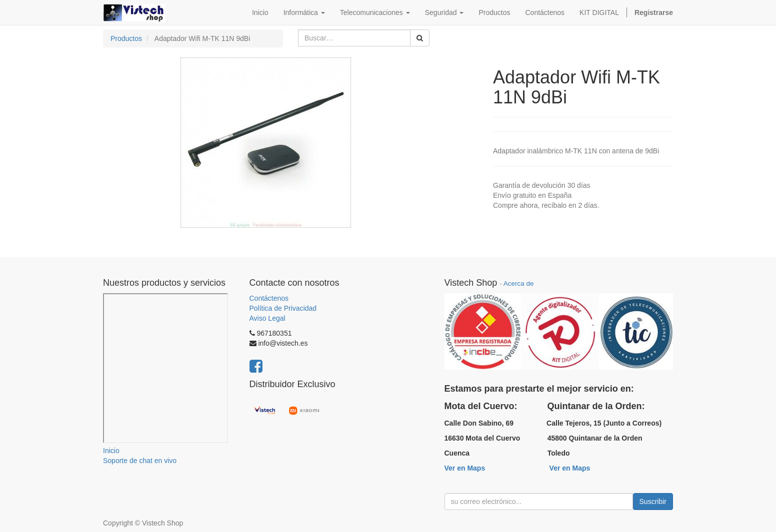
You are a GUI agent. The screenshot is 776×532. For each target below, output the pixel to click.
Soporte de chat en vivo (140, 461)
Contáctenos (269, 298)
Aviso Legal (267, 318)
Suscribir (653, 502)
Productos (126, 38)
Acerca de (519, 283)
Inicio (111, 451)
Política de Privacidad (283, 308)
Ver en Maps (465, 468)
